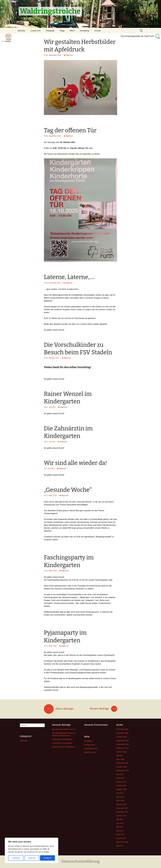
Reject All (32, 858)
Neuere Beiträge (103, 709)
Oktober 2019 (121, 767)
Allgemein (69, 55)
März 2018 (120, 801)
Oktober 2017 (121, 816)
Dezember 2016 (122, 842)
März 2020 (120, 759)
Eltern (72, 31)
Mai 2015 (120, 846)
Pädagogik (50, 31)
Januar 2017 (121, 838)
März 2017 (120, 834)
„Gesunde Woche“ (68, 490)
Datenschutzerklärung (81, 861)
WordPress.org (90, 752)
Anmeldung (85, 31)
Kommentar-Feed (91, 749)
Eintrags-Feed (89, 745)
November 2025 (122, 733)
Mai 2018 (120, 793)
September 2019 (123, 771)
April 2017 (120, 831)
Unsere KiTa (36, 31)
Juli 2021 (120, 756)
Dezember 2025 (122, 729)
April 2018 (120, 797)
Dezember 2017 (122, 808)
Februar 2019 (121, 782)
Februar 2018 (121, 804)
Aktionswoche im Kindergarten (63, 747)
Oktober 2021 (121, 752)
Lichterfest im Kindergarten (62, 743)
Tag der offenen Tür (70, 130)
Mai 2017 (120, 827)
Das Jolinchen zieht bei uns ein (64, 729)
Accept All (47, 858)
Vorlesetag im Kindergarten (62, 739)
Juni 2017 (120, 823)
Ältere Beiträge (59, 709)
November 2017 (122, 812)
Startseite (21, 31)
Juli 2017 (120, 819)
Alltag (62, 31)
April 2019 (120, 778)
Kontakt (98, 31)
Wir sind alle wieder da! (75, 463)
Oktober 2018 (121, 789)
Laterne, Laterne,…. (69, 277)
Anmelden (88, 741)
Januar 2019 (121, 786)
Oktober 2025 (121, 737)
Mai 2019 (120, 774)
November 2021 (122, 748)
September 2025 (123, 741)
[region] (32, 850)
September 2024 (123, 744)
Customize (16, 858)
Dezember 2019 (122, 763)
